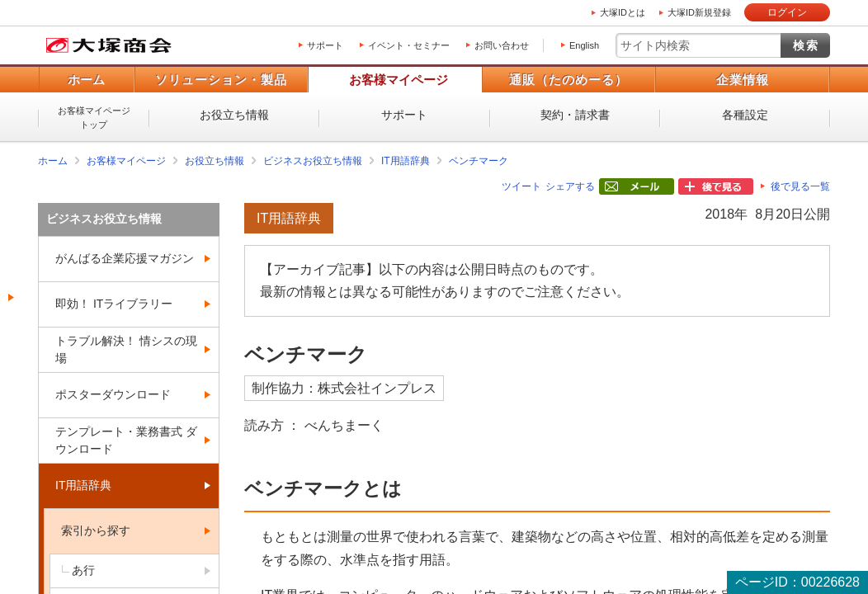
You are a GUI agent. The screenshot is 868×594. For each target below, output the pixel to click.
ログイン (787, 12)
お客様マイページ (399, 80)
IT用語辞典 (406, 161)
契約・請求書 (575, 115)
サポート (325, 45)
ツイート (521, 186)
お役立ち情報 (234, 115)
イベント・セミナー (409, 45)
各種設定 (745, 115)
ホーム (86, 80)
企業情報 (743, 80)
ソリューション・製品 (221, 80)
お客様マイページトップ (94, 118)
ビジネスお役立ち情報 (313, 161)
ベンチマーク (479, 161)
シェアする (570, 186)
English (584, 45)
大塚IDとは (623, 12)
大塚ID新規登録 (699, 12)
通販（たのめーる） (568, 80)
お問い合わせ (502, 45)
